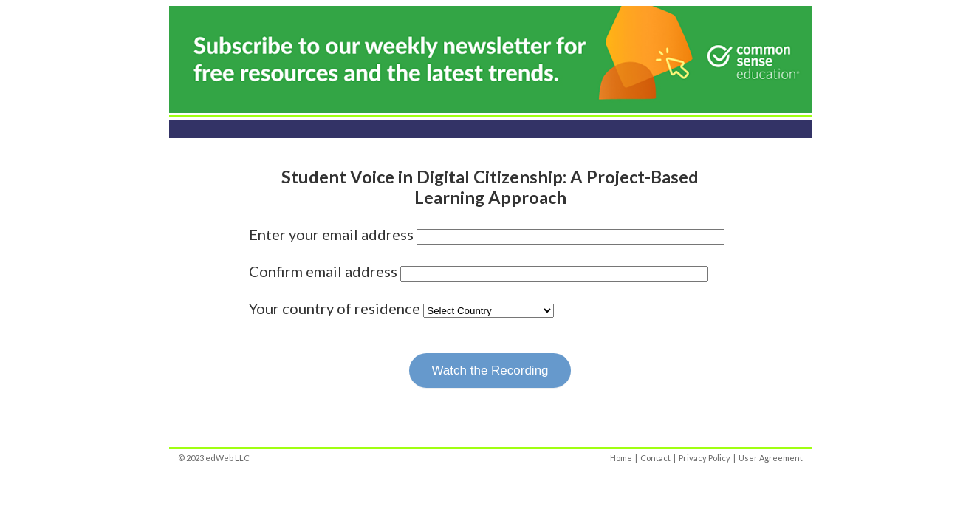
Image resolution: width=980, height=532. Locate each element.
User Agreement (771, 458)
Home (621, 458)
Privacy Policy (705, 458)
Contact (655, 458)
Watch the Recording (490, 371)
